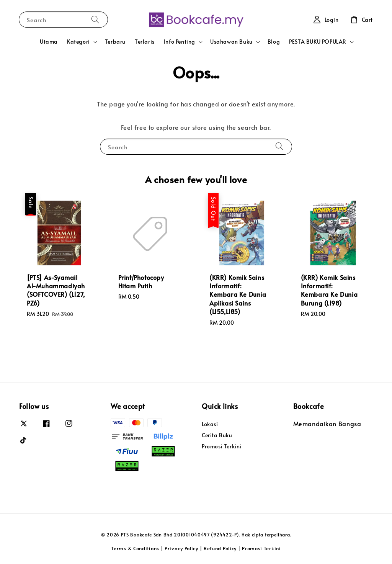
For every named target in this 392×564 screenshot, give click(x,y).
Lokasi (210, 424)
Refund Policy (220, 548)
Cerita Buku (217, 435)
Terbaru (115, 42)
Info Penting (180, 42)
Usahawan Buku (231, 42)
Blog (274, 42)
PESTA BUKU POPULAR (318, 42)
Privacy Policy (181, 548)
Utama (49, 42)
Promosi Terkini (222, 446)
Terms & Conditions (135, 548)
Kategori (78, 42)
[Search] (95, 19)
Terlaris (145, 42)
